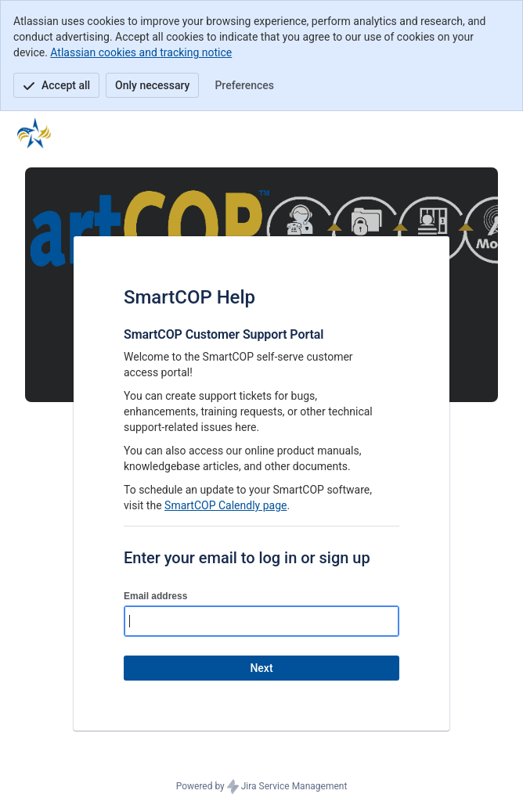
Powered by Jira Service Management (262, 787)
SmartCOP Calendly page (225, 505)
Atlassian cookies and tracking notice (141, 52)
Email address (155, 596)
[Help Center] (34, 133)
